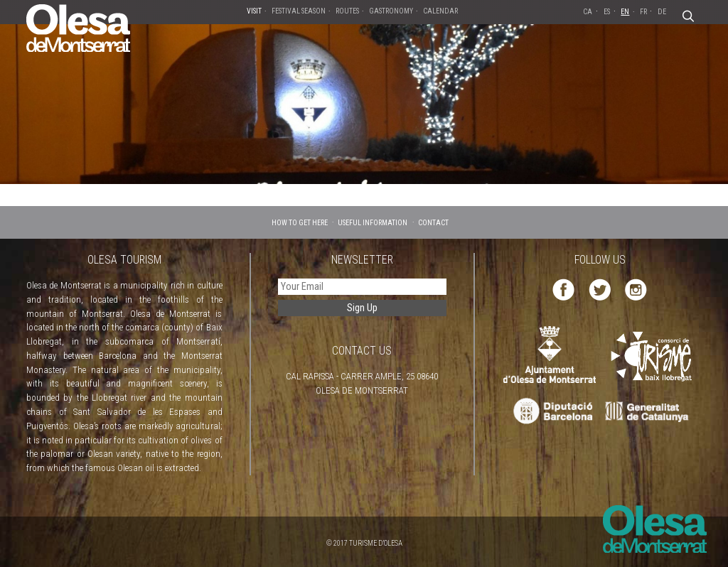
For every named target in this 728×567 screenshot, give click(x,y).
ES (607, 12)
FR (643, 12)
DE (662, 12)
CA (588, 12)
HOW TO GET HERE (300, 223)
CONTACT (433, 223)
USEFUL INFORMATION (373, 223)
